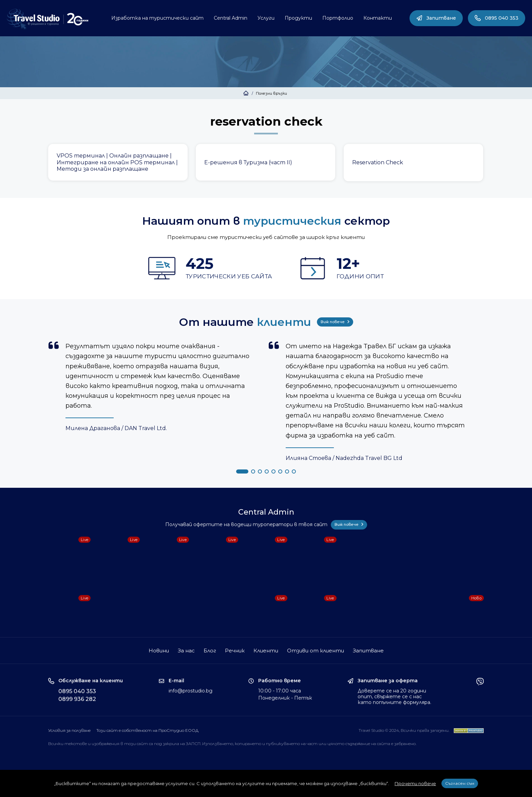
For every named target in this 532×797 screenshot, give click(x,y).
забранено (405, 744)
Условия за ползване (69, 730)
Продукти (298, 18)
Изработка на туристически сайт (157, 18)
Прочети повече (415, 783)
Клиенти (266, 651)
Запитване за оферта (388, 681)
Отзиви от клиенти (316, 651)
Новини (159, 651)
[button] (242, 471)
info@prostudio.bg (191, 691)
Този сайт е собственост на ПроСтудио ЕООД (147, 730)
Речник (235, 651)
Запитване (436, 18)
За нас (186, 651)
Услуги (266, 18)
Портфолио (338, 18)
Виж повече (335, 322)
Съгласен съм (460, 783)
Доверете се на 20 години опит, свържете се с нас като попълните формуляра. (394, 697)
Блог (210, 651)
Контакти (378, 18)
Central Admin (231, 18)
